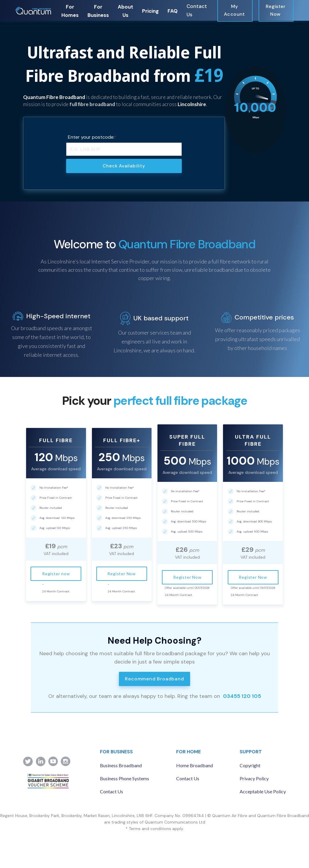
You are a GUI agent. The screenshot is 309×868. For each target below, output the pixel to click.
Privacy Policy (254, 778)
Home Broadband (195, 765)
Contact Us (197, 10)
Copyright (250, 765)
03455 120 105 (242, 696)
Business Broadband (121, 765)
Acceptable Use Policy (263, 791)
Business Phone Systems (125, 778)
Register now (56, 574)
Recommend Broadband (154, 679)
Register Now (122, 574)
